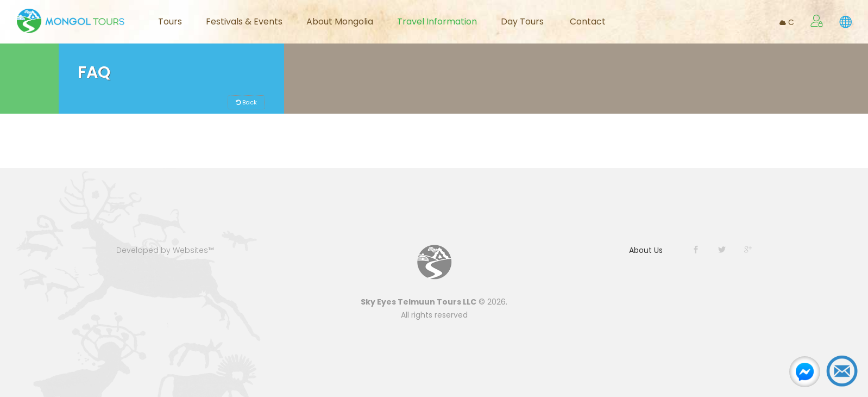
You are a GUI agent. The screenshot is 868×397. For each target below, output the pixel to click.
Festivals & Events (244, 22)
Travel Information (437, 22)
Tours (170, 22)
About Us (646, 250)
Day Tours (522, 22)
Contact (588, 22)
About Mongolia (340, 22)
